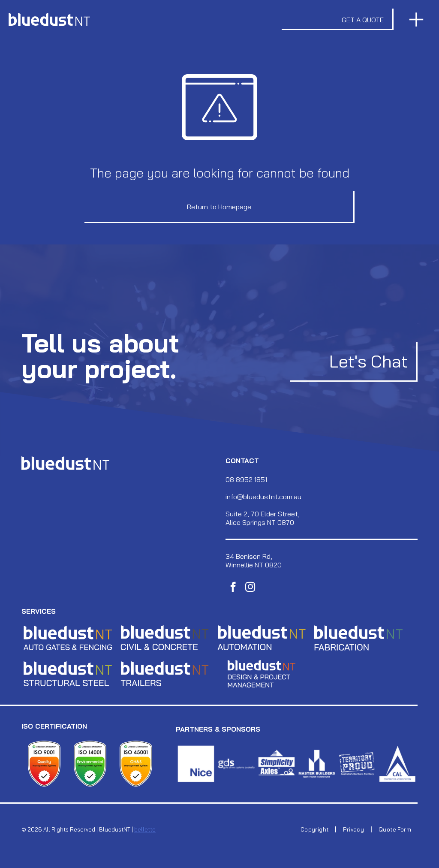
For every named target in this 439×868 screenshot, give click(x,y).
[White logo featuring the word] (357, 764)
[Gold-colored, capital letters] (262, 638)
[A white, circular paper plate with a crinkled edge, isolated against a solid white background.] (277, 764)
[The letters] (68, 638)
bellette (145, 829)
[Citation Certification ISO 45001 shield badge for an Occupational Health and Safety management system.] (136, 764)
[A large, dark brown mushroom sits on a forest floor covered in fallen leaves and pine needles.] (317, 764)
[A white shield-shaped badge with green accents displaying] (90, 764)
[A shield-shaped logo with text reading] (44, 764)
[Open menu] (416, 20)
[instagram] (250, 588)
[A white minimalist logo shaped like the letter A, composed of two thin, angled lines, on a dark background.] (397, 764)
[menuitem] (316, 829)
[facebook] (233, 588)
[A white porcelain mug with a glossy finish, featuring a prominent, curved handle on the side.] (196, 764)
